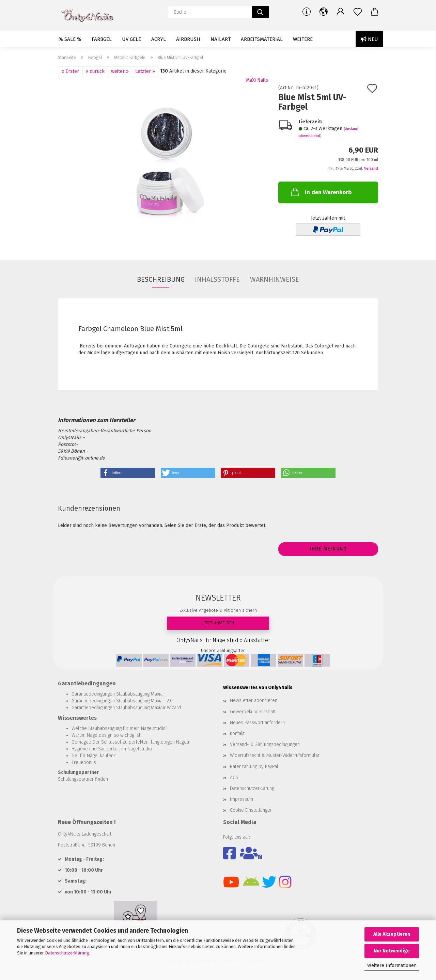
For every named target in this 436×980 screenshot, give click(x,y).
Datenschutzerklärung (67, 953)
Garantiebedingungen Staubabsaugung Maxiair (118, 694)
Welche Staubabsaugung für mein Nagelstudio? (119, 728)
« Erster (70, 71)
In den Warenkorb (321, 192)
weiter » (120, 71)
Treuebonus (84, 763)
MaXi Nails (257, 80)
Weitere (303, 39)
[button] (324, 12)
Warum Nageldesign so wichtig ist (106, 735)
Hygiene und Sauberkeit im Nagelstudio (112, 749)
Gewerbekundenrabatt (253, 712)
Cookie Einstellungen (251, 810)
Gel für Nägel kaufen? (94, 756)
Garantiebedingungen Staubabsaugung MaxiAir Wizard (126, 708)
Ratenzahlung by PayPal (254, 767)
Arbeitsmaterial (262, 39)
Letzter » (145, 71)
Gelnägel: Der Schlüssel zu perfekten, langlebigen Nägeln (131, 742)
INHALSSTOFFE (217, 279)
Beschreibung (161, 279)
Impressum (242, 799)
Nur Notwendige (392, 951)
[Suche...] (260, 12)
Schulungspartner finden (83, 779)
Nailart (221, 39)
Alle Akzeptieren (392, 934)
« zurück (95, 71)
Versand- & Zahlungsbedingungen (265, 744)
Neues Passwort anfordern (257, 723)
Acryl (159, 39)
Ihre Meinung (328, 549)
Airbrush (188, 39)
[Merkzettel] (358, 12)
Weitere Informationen (392, 966)
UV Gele (131, 39)
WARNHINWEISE (275, 279)
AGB (234, 777)
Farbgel (102, 39)
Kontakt (237, 734)
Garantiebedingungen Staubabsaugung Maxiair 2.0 (122, 701)
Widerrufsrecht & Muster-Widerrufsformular (275, 755)
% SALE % (70, 39)
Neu (369, 39)
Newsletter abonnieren (254, 701)
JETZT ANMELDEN (218, 623)
